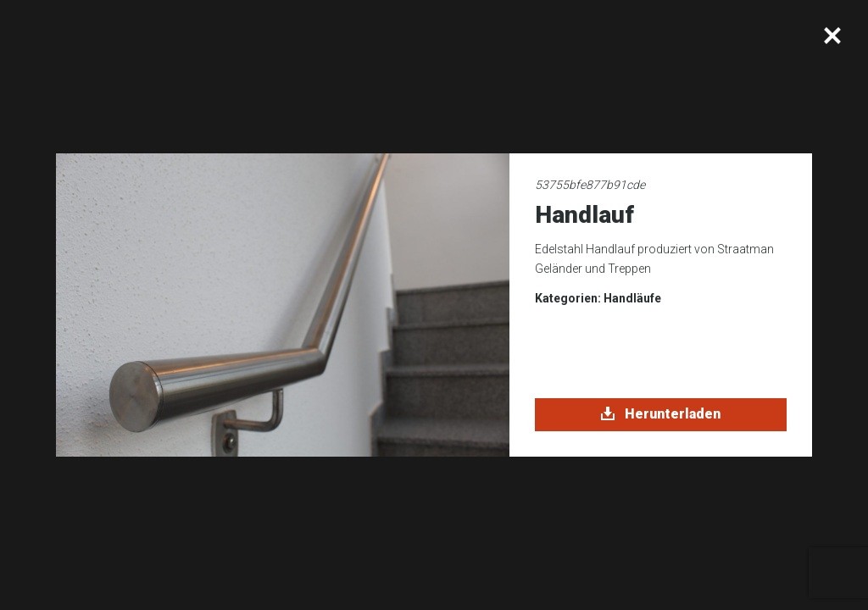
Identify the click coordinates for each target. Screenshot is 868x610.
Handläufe (632, 298)
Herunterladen (661, 413)
